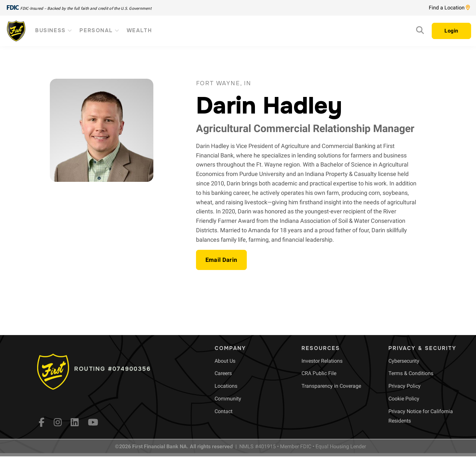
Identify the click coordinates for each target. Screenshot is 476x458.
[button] (221, 260)
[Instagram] (58, 422)
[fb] (42, 422)
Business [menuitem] (54, 30)
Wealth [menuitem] (139, 30)
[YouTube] (93, 422)
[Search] (420, 32)
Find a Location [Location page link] (449, 8)
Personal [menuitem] (100, 30)
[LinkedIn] (75, 422)
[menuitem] (225, 361)
